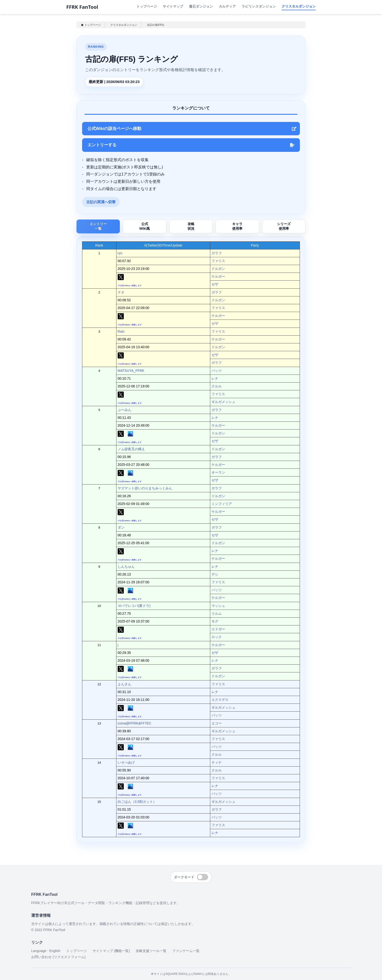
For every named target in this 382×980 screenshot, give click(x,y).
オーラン (218, 472)
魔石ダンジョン (201, 6)
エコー (217, 723)
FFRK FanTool (82, 7)
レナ (215, 378)
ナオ (121, 292)
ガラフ (217, 253)
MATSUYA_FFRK (131, 371)
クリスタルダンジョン (299, 6)
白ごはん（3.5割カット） (137, 802)
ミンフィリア (222, 504)
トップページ (147, 6)
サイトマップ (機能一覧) (111, 951)
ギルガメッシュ (223, 402)
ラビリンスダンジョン (259, 6)
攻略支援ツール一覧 (151, 951)
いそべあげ (126, 762)
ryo (120, 253)
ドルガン (218, 269)
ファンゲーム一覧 (186, 951)
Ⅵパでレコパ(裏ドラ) (134, 606)
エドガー (218, 629)
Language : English (46, 951)
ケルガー (218, 276)
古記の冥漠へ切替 (101, 202)
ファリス (218, 261)
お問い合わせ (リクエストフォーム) (58, 957)
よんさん (124, 684)
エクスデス (220, 700)
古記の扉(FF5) (155, 25)
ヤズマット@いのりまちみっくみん (145, 488)
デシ (215, 574)
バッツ (217, 371)
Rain (121, 331)
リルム (217, 614)
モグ (215, 621)
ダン (121, 527)
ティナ (217, 762)
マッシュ (218, 606)
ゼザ (215, 284)
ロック (217, 637)
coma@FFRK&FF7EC (135, 723)
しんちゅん (126, 567)
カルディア (227, 6)
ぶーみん (124, 410)
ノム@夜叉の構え (131, 449)
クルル (217, 386)
